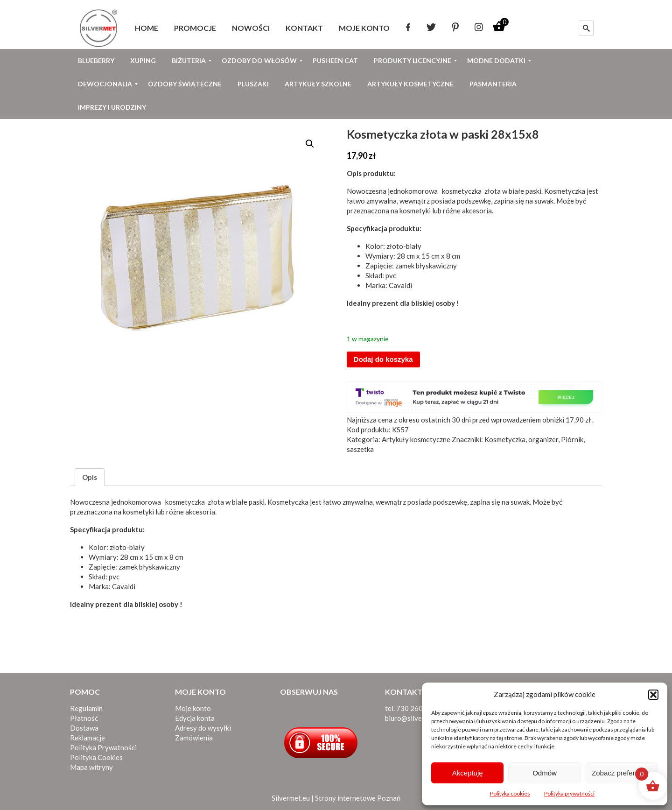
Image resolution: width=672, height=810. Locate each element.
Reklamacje (87, 738)
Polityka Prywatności (103, 747)
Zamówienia (194, 738)
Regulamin (86, 708)
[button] (653, 695)
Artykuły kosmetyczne (416, 439)
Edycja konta (195, 718)
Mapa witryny (91, 767)
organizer (543, 439)
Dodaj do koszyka (383, 359)
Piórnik (572, 439)
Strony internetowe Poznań (358, 798)
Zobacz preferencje (622, 773)
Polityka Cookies (96, 757)
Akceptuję (468, 773)
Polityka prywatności (569, 793)
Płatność (84, 718)
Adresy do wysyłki (203, 728)
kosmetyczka (460, 191)
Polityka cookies (510, 793)
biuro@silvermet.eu (415, 718)
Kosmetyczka (505, 439)
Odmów (545, 773)
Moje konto (193, 708)
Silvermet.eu (291, 798)
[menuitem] (147, 28)
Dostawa (84, 728)
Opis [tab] (90, 477)
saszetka (360, 449)
